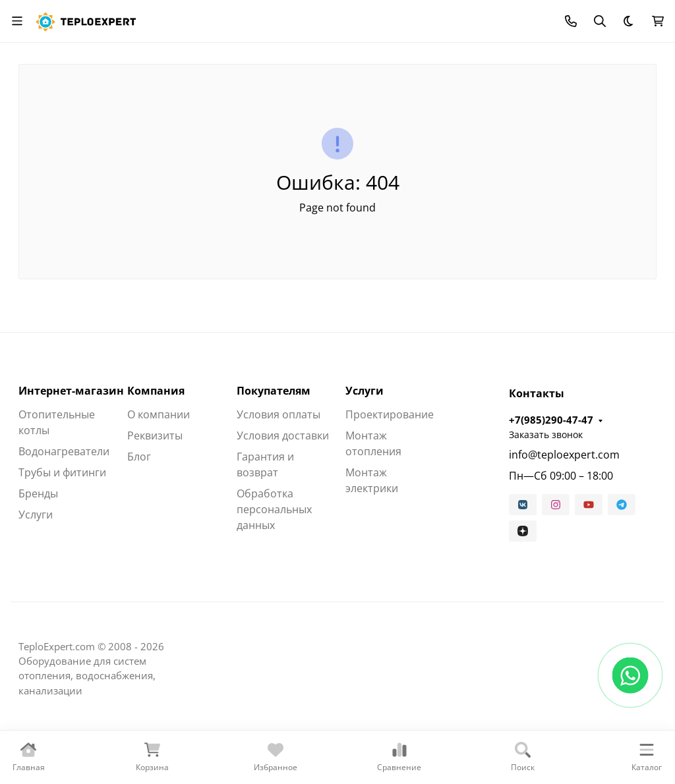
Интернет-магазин (71, 391)
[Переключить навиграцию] (17, 21)
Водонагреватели (64, 451)
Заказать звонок (546, 434)
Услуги (36, 515)
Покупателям (274, 391)
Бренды (38, 493)
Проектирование (390, 414)
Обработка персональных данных (274, 509)
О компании (159, 414)
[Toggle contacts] (571, 21)
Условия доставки (283, 435)
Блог (139, 457)
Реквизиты (155, 435)
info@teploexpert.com (564, 455)
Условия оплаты (279, 414)
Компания (156, 391)
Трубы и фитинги (62, 472)
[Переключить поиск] (600, 21)
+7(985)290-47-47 (551, 420)
